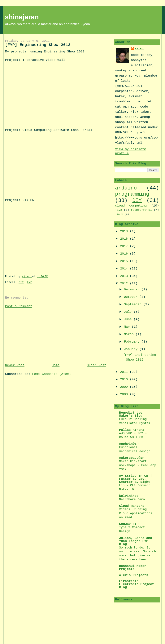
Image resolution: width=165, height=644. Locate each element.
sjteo (139, 49)
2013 (125, 276)
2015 (125, 261)
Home (56, 365)
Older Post (96, 365)
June (129, 319)
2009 (125, 387)
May (128, 327)
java (119, 210)
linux (119, 214)
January (132, 349)
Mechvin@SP (129, 444)
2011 (125, 372)
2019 (125, 231)
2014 (125, 269)
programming (132, 194)
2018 (125, 239)
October (132, 297)
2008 (125, 394)
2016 (125, 254)
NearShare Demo (132, 500)
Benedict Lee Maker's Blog (131, 414)
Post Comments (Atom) (52, 374)
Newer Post (15, 365)
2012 (125, 284)
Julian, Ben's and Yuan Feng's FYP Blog (136, 541)
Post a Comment (19, 306)
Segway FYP (129, 524)
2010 (125, 379)
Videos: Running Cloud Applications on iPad (136, 513)
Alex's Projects (134, 575)
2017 (125, 246)
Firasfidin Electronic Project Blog (137, 584)
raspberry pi (141, 210)
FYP (29, 282)
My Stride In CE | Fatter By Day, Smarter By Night (136, 479)
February (133, 342)
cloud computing (131, 206)
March (130, 334)
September (134, 304)
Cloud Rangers (132, 506)
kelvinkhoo (129, 496)
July (129, 312)
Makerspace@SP (132, 458)
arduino (126, 188)
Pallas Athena (132, 430)
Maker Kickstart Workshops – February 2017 (138, 465)
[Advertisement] (34, 335)
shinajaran (22, 17)
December (133, 289)
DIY (21, 282)
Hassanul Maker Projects (133, 568)
